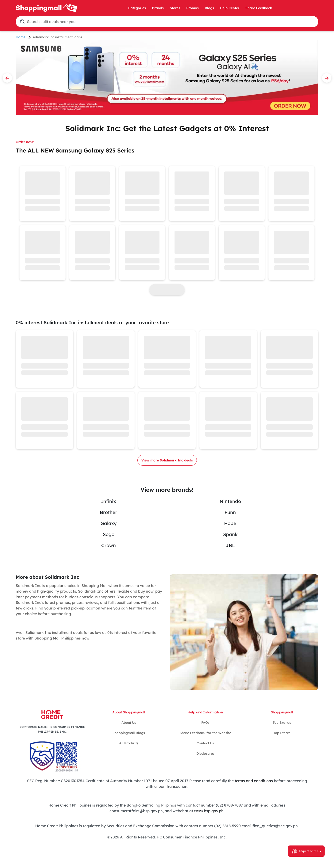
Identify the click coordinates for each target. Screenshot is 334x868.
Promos (192, 8)
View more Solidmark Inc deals (167, 460)
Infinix (109, 501)
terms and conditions (253, 781)
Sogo (109, 534)
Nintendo (230, 501)
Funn (230, 512)
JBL (230, 545)
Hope (230, 523)
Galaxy (109, 523)
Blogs (209, 8)
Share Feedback (259, 8)
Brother (109, 512)
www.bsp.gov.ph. (209, 811)
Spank (230, 534)
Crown (109, 545)
